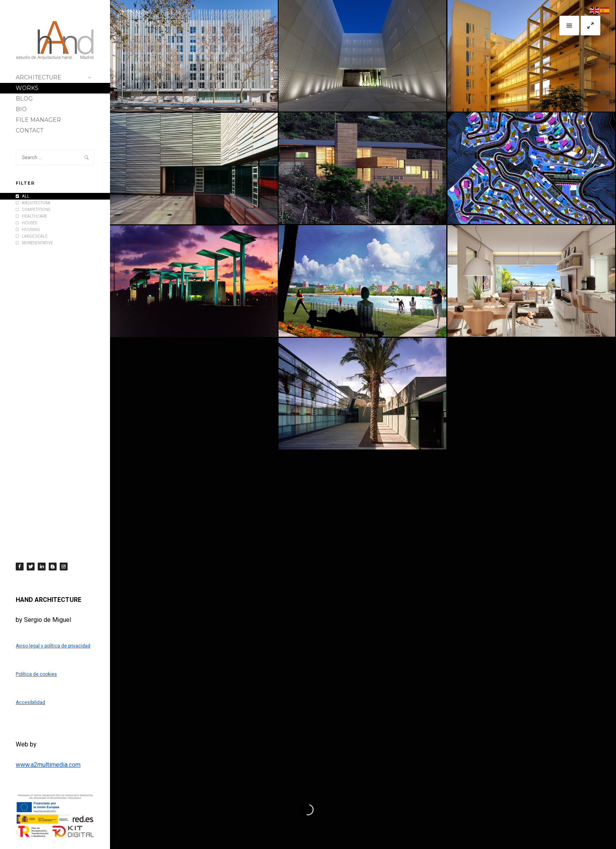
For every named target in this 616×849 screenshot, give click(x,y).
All (23, 196)
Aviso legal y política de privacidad (53, 646)
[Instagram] (64, 567)
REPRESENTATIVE (34, 243)
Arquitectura (33, 203)
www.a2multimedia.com (48, 765)
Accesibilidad (30, 702)
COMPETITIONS (33, 210)
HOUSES (26, 223)
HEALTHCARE (31, 216)
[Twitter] (31, 567)
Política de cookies (36, 674)
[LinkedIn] (42, 567)
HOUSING (28, 230)
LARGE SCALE (32, 236)
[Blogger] (53, 567)
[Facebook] (20, 567)
